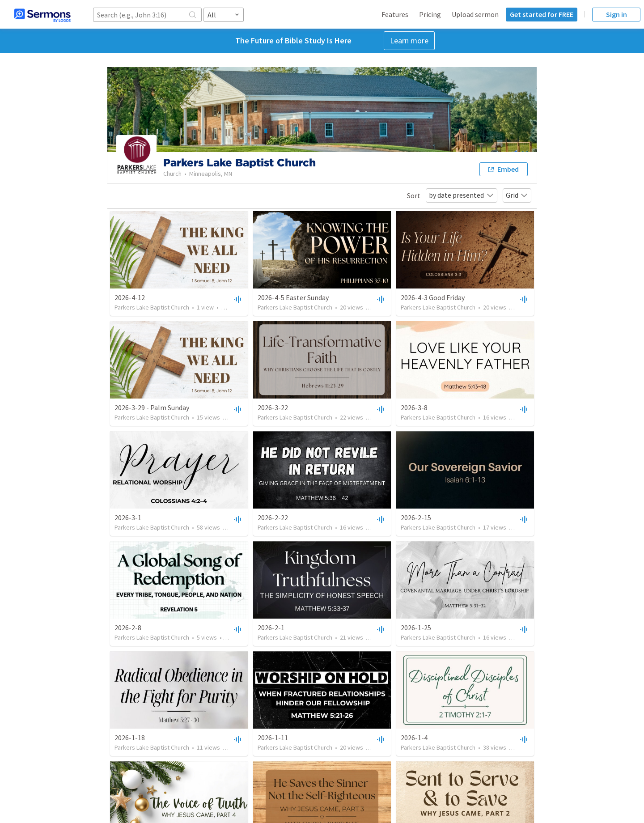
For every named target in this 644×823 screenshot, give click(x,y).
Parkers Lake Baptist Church (152, 307)
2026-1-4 (414, 738)
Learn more (409, 40)
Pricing (430, 14)
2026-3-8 (414, 407)
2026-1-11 (273, 738)
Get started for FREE (542, 14)
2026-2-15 (416, 518)
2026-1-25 (416, 628)
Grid (517, 195)
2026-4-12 (130, 297)
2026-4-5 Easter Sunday (293, 297)
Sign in (616, 14)
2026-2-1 (271, 628)
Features (395, 14)
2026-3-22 (273, 407)
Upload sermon (475, 14)
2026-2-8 (128, 628)
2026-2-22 (273, 518)
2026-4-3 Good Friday (433, 297)
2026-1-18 (130, 738)
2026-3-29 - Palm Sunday (152, 407)
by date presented (462, 195)
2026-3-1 (128, 518)
